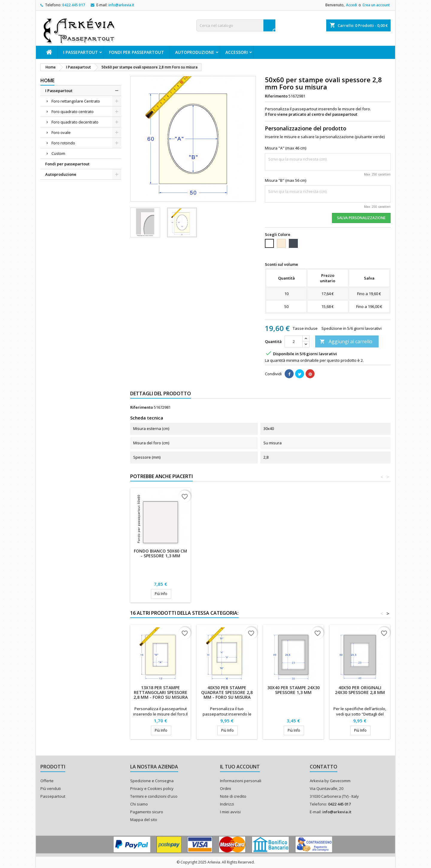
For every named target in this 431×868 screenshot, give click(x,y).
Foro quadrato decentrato (75, 122)
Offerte (47, 781)
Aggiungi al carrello (346, 341)
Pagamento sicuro (147, 812)
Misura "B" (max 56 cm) (286, 180)
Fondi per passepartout (136, 52)
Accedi (352, 5)
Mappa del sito (144, 820)
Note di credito (233, 796)
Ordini (226, 788)
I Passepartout (81, 52)
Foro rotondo (63, 143)
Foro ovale (61, 132)
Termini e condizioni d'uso (154, 796)
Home (47, 80)
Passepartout (53, 796)
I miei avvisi (230, 812)
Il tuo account (240, 767)
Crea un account (376, 5)
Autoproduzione (195, 52)
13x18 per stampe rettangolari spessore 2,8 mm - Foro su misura (161, 692)
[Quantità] (294, 341)
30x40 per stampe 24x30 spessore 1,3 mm (293, 690)
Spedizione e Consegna (152, 781)
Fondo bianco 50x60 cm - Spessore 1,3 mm (160, 553)
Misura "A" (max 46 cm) (286, 148)
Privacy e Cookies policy (152, 788)
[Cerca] (236, 25)
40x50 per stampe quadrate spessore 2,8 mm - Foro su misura (227, 692)
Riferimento (276, 96)
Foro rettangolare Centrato (76, 101)
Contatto (324, 767)
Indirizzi (227, 804)
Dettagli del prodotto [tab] (161, 393)
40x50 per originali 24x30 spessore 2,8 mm (360, 690)
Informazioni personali (241, 781)
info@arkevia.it (121, 5)
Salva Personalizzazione (361, 218)
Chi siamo (139, 804)
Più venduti (51, 788)
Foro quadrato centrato (73, 112)
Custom (58, 153)
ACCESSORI (237, 52)
